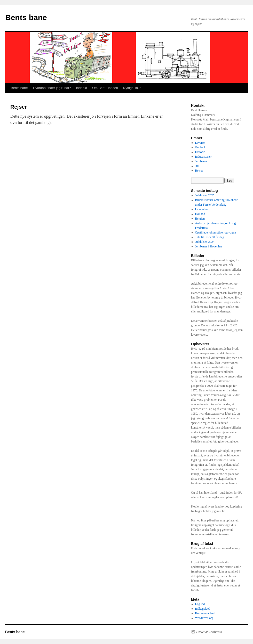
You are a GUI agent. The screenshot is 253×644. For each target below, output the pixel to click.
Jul (197, 166)
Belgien (200, 219)
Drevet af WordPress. (209, 632)
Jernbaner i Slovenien (209, 246)
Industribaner (203, 157)
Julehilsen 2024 (205, 242)
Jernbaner (201, 161)
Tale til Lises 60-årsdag (210, 237)
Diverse (200, 143)
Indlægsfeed (203, 609)
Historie (200, 152)
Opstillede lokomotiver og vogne (216, 232)
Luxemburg (202, 209)
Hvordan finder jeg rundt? (52, 88)
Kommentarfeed (205, 613)
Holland (200, 214)
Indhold (81, 88)
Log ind (200, 604)
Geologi (200, 147)
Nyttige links (132, 88)
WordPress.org (204, 618)
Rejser (199, 171)
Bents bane (26, 17)
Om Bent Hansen (105, 88)
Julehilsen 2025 (205, 195)
